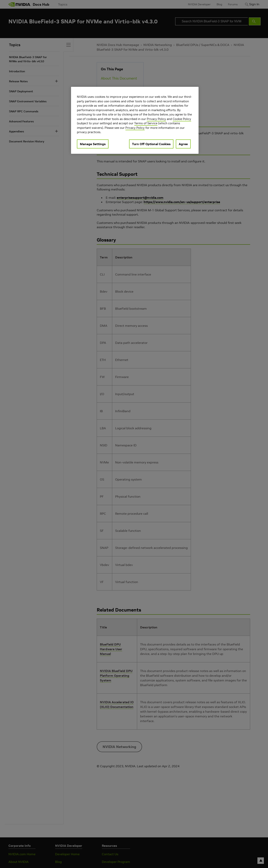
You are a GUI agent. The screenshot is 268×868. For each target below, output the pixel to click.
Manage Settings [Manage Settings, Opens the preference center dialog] (93, 144)
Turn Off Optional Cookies (151, 144)
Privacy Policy (156, 119)
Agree (183, 144)
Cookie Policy (182, 119)
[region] (135, 120)
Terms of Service (146, 123)
